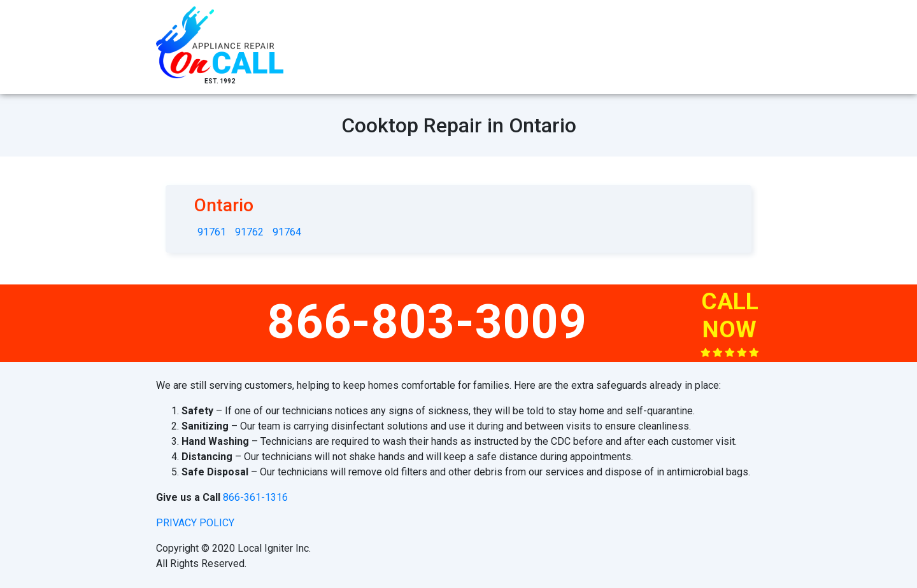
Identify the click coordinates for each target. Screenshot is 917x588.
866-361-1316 (255, 497)
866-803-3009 (427, 321)
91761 (212, 232)
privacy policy (195, 523)
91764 (287, 232)
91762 (249, 232)
